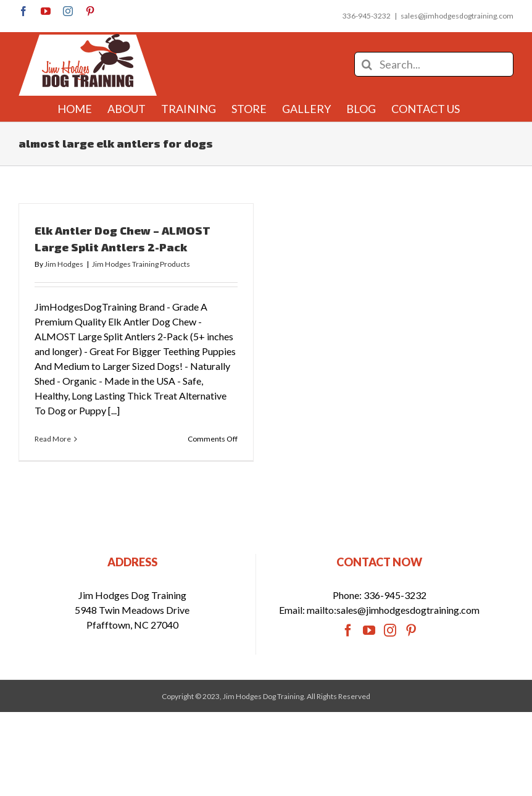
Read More (53, 439)
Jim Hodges (64, 264)
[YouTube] (369, 651)
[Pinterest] (411, 651)
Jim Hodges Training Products (141, 264)
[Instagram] (390, 651)
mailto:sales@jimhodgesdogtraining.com (393, 631)
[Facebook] (348, 651)
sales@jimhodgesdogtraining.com (457, 16)
